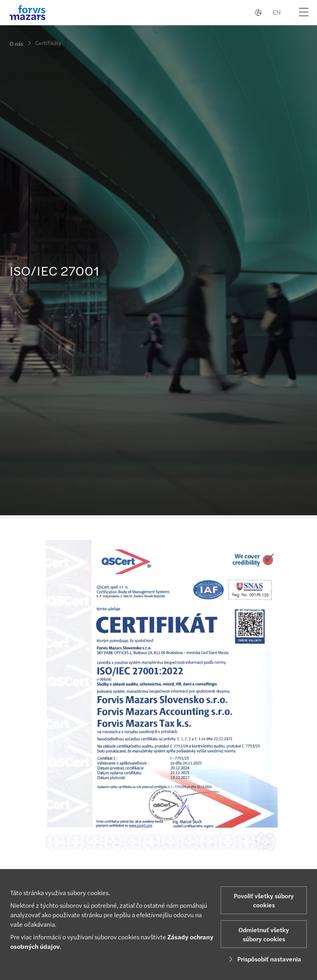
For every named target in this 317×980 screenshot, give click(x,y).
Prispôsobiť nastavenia (264, 959)
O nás (16, 43)
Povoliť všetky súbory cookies (264, 900)
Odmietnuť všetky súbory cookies (264, 934)
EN (277, 12)
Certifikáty (48, 39)
